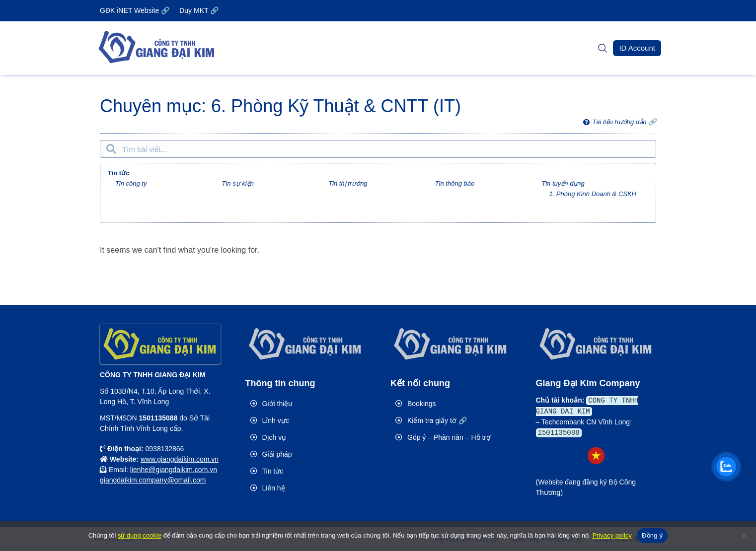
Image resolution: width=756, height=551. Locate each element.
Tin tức (118, 173)
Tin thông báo (455, 183)
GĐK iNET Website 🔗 (135, 10)
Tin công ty (131, 183)
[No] (744, 536)
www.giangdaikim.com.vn (180, 459)
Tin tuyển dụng (563, 183)
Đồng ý (652, 535)
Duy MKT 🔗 (199, 10)
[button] (637, 48)
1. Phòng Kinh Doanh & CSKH (593, 194)
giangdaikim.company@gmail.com (153, 480)
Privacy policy (612, 535)
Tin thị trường (348, 183)
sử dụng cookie (140, 535)
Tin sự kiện (238, 183)
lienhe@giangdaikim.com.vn (174, 470)
